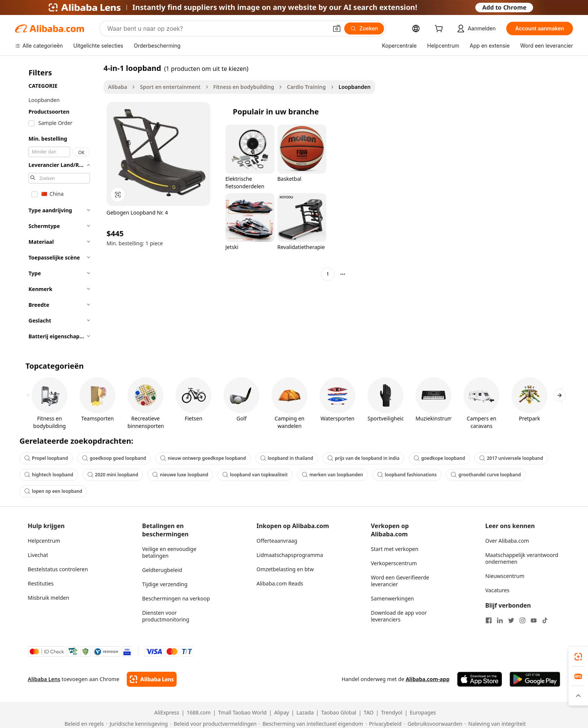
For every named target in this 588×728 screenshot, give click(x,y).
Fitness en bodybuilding (244, 87)
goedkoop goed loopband (114, 458)
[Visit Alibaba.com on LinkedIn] (500, 620)
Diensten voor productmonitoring (166, 616)
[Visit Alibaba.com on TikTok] (545, 620)
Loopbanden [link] (355, 87)
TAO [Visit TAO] (369, 713)
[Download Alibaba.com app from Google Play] (535, 679)
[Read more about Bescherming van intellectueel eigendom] (311, 724)
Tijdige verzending (165, 584)
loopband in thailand (287, 458)
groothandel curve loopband (486, 475)
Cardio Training (306, 87)
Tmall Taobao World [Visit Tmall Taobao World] (243, 713)
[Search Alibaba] (217, 29)
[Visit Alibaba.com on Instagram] (522, 620)
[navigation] (57, 204)
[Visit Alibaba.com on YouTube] (534, 620)
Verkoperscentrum (394, 563)
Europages (423, 713)
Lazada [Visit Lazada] (305, 713)
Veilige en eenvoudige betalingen (169, 552)
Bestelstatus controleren (58, 569)
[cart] (440, 29)
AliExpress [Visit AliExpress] (167, 713)
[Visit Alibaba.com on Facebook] (489, 620)
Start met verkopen (395, 549)
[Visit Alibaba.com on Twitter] (511, 620)
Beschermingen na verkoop (176, 598)
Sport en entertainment (170, 87)
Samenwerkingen (392, 598)
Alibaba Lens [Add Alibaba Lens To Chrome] (44, 679)
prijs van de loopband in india (363, 458)
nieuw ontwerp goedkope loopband (203, 458)
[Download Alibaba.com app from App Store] (480, 679)
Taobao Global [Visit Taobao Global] (339, 713)
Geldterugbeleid (162, 570)
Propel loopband (46, 458)
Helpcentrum (44, 541)
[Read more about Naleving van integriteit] (495, 724)
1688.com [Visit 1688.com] (199, 713)
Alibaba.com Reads (280, 583)
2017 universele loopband (511, 458)
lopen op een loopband (53, 491)
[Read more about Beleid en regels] (83, 724)
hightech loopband (49, 475)
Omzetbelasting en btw (285, 569)
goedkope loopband (439, 458)
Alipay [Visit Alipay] (282, 713)
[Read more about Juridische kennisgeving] (137, 724)
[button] (337, 29)
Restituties (41, 583)
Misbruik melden (49, 598)
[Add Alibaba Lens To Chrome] (152, 679)
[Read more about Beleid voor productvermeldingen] (213, 724)
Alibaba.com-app (428, 679)
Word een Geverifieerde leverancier (400, 581)
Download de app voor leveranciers (399, 616)
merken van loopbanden (332, 475)
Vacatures (497, 590)
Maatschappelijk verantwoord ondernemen (522, 558)
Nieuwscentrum (505, 576)
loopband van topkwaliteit (255, 475)
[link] (578, 657)
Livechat (38, 555)
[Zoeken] (364, 29)
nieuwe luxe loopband (180, 475)
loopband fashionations (407, 475)
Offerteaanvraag (277, 541)
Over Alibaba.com (507, 541)
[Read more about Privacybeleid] (383, 724)
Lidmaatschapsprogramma (290, 555)
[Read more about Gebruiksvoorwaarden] (433, 724)
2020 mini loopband (113, 475)
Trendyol (392, 713)
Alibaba (118, 87)
